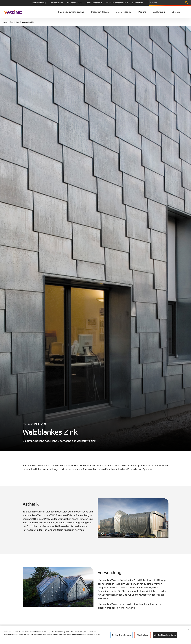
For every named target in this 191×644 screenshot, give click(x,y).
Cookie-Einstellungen (121, 635)
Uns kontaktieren (56, 3)
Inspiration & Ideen (100, 12)
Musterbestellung (39, 3)
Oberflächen (15, 22)
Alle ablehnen (143, 635)
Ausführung (159, 12)
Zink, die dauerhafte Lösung (71, 12)
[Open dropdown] (85, 12)
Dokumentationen (74, 3)
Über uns (176, 12)
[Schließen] (188, 629)
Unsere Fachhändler (94, 3)
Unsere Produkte (124, 12)
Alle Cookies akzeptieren (165, 635)
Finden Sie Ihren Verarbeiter (117, 3)
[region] (95, 635)
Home (5, 22)
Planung (142, 12)
